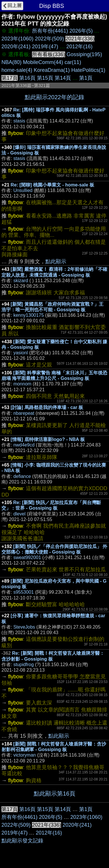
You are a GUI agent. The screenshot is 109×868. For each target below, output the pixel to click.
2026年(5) (81, 31)
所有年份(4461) (50, 31)
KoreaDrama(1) (52, 70)
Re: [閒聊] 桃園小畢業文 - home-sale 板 (52, 185)
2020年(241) (16, 47)
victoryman (25, 755)
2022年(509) (49, 39)
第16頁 (27, 78)
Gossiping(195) (84, 54)
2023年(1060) (17, 39)
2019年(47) (45, 47)
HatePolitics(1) (88, 70)
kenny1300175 (29, 315)
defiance (22, 476)
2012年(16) (79, 47)
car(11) (73, 62)
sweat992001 (27, 557)
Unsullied (23, 190)
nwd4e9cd (24, 445)
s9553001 (24, 592)
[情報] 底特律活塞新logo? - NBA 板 (48, 439)
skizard (21, 281)
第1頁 (86, 78)
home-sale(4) (17, 70)
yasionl (21, 353)
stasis (19, 121)
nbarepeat (24, 413)
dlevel (19, 514)
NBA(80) (11, 62)
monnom (22, 384)
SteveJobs (24, 627)
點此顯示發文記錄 (22, 841)
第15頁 (45, 78)
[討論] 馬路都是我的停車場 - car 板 (47, 407)
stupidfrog (24, 665)
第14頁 (63, 78)
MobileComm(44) (43, 62)
